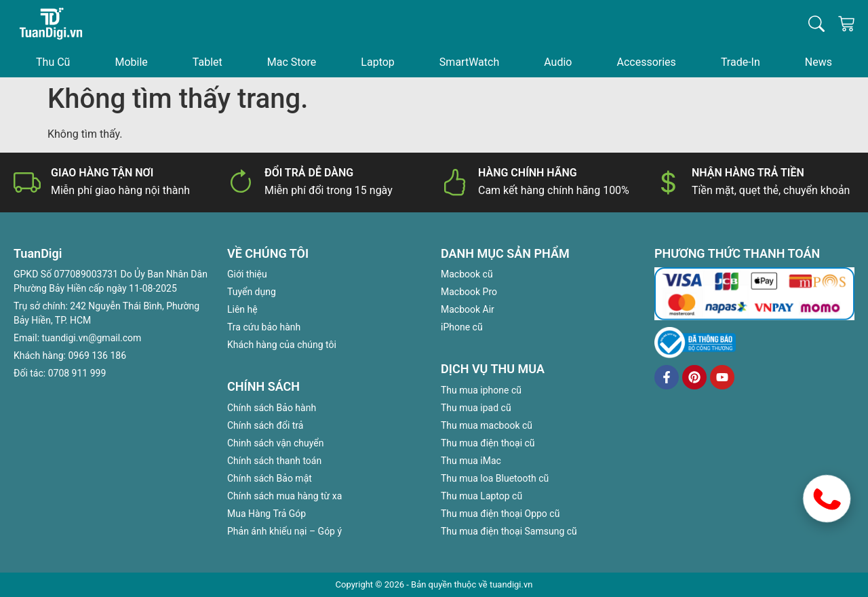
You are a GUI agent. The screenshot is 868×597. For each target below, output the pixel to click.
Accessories (646, 62)
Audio (558, 62)
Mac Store (292, 62)
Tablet (208, 62)
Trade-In (741, 62)
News (818, 62)
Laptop (378, 62)
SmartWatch (469, 62)
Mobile (131, 62)
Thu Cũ (53, 62)
